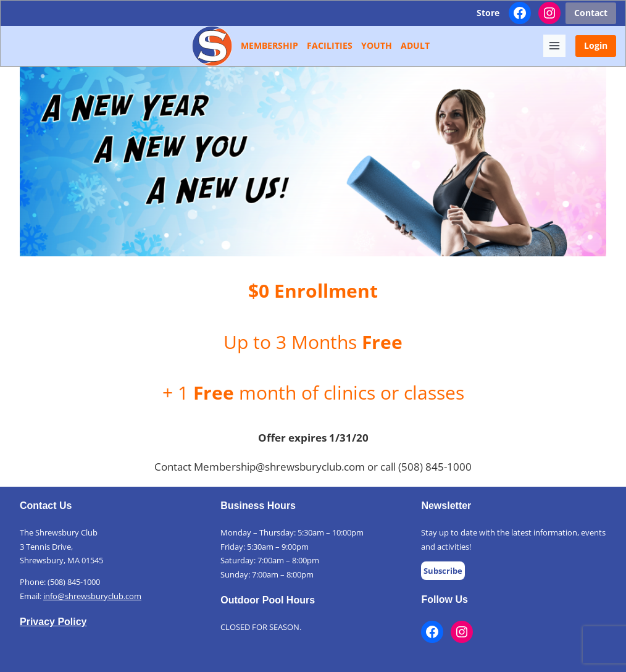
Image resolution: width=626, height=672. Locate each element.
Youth (377, 45)
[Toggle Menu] (554, 46)
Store (488, 13)
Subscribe (443, 571)
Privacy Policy (53, 622)
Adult (415, 45)
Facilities (330, 45)
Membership (269, 45)
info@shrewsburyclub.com (92, 596)
